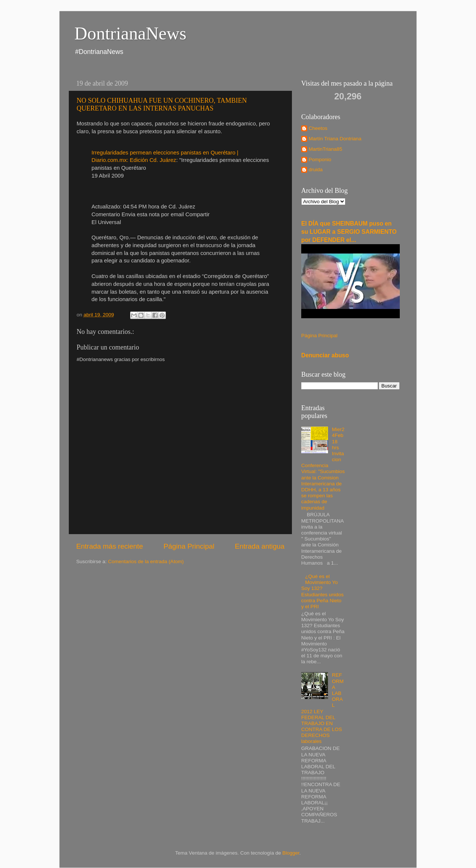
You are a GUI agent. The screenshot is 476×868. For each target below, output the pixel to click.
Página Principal (189, 546)
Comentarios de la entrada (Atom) (146, 561)
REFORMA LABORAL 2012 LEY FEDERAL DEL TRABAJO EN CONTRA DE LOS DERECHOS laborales (322, 708)
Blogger (291, 853)
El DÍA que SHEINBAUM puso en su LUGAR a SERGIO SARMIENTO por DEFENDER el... (349, 232)
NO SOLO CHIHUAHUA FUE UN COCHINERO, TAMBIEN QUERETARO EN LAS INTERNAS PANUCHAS (162, 104)
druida (316, 170)
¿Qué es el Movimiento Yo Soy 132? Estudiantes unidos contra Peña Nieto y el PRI (322, 591)
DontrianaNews (130, 33)
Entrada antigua (260, 546)
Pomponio (320, 159)
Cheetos (318, 128)
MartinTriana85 (325, 149)
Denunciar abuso (325, 355)
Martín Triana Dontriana (335, 139)
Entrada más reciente (110, 546)
